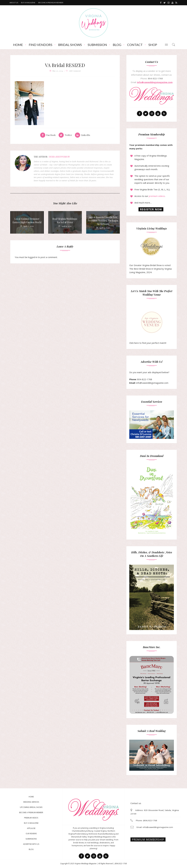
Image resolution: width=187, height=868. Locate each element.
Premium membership (148, 839)
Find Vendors (41, 45)
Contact (135, 45)
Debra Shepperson (59, 157)
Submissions (31, 839)
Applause (31, 828)
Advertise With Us (31, 844)
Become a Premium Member (31, 812)
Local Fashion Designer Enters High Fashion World (27, 220)
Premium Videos (31, 818)
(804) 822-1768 (121, 864)
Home (18, 45)
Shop (153, 45)
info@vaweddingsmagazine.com (155, 82)
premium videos (157, 196)
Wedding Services (31, 802)
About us (14, 3)
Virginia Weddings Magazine (86, 864)
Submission (97, 45)
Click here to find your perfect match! (148, 328)
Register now (151, 209)
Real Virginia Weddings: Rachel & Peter (65, 220)
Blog (117, 45)
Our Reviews (31, 834)
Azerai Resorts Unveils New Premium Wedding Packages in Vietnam (103, 221)
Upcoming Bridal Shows (31, 807)
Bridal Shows (70, 45)
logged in (33, 257)
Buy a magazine (28, 3)
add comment (75, 71)
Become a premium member (51, 3)
